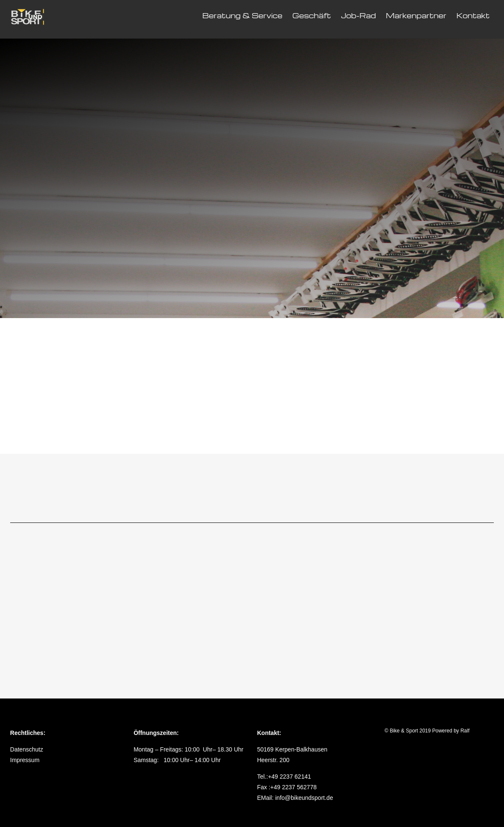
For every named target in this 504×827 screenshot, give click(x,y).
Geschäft (312, 15)
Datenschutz (27, 749)
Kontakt (473, 15)
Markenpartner (416, 15)
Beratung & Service (242, 15)
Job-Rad (358, 15)
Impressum (25, 760)
